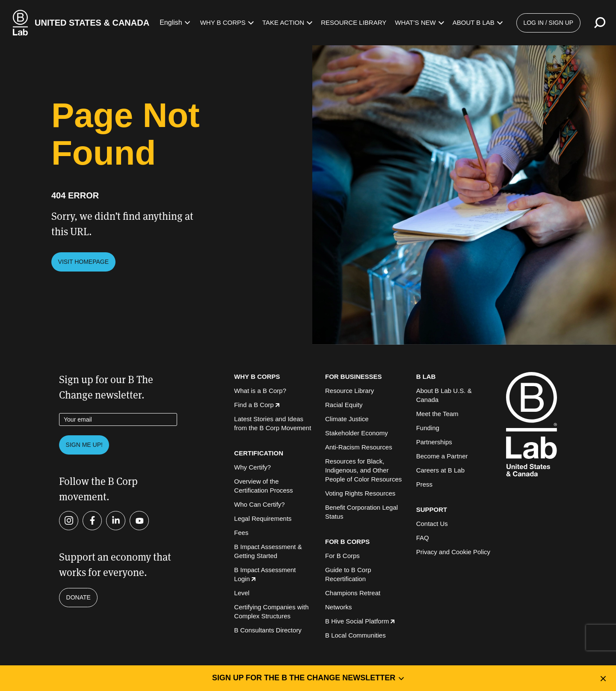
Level (242, 593)
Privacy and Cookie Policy (453, 552)
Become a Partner (442, 456)
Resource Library (354, 22)
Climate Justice (347, 419)
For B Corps (342, 556)
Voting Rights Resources (360, 493)
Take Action (287, 22)
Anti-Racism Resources (359, 447)
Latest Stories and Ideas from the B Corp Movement (272, 423)
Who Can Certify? (259, 504)
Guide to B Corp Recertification (348, 574)
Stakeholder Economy (357, 433)
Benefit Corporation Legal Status (361, 512)
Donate (78, 597)
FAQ (423, 538)
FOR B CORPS (347, 542)
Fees (241, 533)
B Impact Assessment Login (265, 574)
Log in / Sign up (548, 23)
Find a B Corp (257, 405)
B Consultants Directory (268, 630)
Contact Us (432, 524)
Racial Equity (344, 405)
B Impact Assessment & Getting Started (268, 551)
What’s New (419, 22)
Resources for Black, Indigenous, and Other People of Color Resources (363, 470)
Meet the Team (437, 414)
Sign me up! (84, 445)
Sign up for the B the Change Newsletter (308, 678)
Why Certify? (252, 467)
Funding (428, 428)
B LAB (426, 377)
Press (424, 484)
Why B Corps (227, 22)
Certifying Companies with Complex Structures (271, 611)
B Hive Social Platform (360, 621)
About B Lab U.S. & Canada (444, 395)
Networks (339, 607)
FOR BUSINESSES (354, 377)
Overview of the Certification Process (264, 486)
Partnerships (434, 442)
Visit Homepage (84, 262)
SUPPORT (432, 509)
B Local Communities (355, 635)
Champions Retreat (353, 593)
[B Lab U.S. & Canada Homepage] (81, 23)
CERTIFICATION (259, 453)
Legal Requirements (263, 518)
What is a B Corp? (260, 391)
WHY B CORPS (257, 377)
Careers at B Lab (440, 470)
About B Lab (478, 22)
